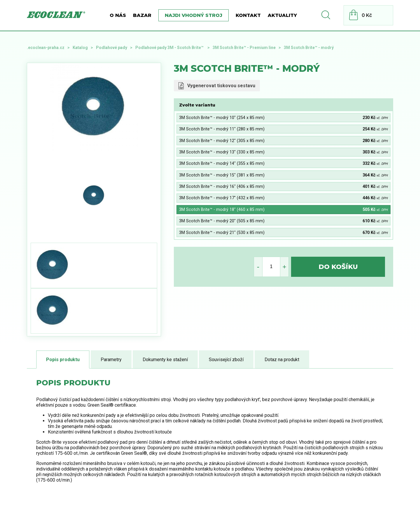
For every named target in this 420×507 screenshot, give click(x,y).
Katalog (80, 48)
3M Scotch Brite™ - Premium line (244, 48)
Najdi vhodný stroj (194, 15)
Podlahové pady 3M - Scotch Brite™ (170, 48)
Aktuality (282, 15)
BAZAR (142, 15)
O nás (118, 15)
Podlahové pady (112, 48)
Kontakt (248, 15)
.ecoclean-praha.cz (46, 48)
